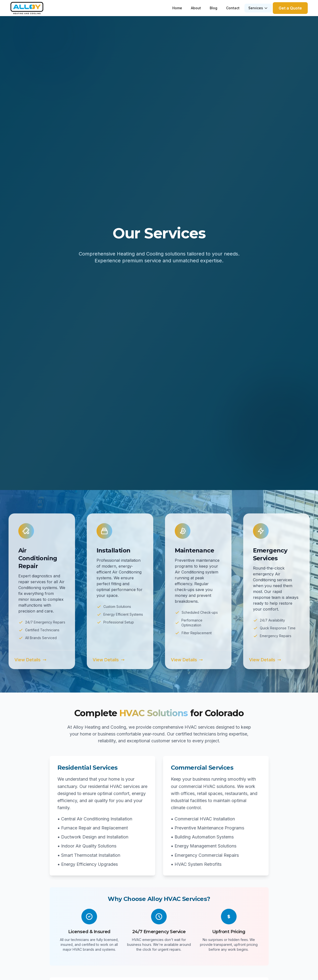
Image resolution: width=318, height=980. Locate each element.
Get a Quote (290, 8)
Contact (233, 8)
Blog (214, 8)
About (196, 8)
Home (177, 8)
